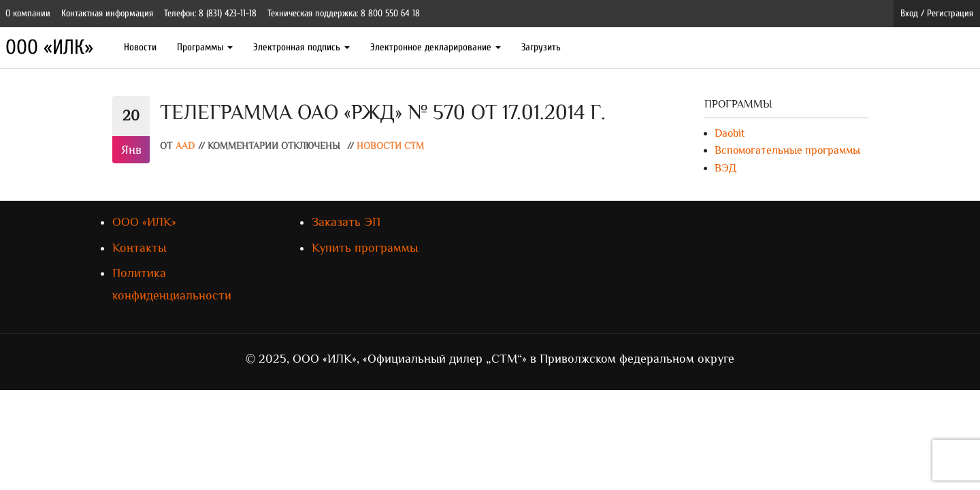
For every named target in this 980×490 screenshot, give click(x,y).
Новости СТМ (390, 146)
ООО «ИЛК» (49, 47)
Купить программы (365, 248)
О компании (28, 13)
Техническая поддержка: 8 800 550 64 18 (344, 13)
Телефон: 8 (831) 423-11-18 (210, 13)
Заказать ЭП (346, 222)
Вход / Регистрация (937, 13)
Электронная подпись (301, 47)
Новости (140, 47)
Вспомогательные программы (787, 150)
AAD (185, 146)
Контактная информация (107, 13)
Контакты (139, 248)
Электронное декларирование (436, 47)
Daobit (730, 133)
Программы (205, 47)
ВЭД (725, 168)
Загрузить (541, 47)
